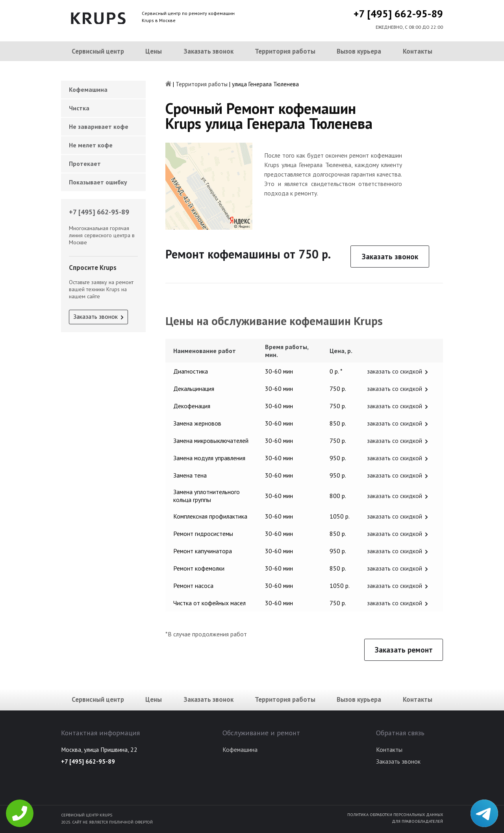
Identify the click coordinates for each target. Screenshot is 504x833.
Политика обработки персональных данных (395, 814)
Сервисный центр (98, 51)
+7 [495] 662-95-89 (398, 14)
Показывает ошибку (98, 182)
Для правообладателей (417, 821)
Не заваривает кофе (99, 126)
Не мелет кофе (91, 145)
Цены (154, 51)
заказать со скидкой (395, 371)
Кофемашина (88, 89)
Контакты (418, 51)
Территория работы (285, 51)
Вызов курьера (359, 51)
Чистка (79, 108)
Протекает (85, 164)
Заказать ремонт (404, 650)
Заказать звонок (208, 51)
